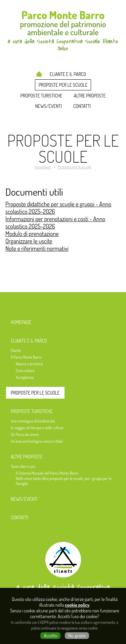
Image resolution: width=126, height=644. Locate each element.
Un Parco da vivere (25, 434)
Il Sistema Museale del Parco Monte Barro (47, 473)
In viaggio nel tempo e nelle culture (37, 428)
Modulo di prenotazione (32, 234)
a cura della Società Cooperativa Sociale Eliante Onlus (63, 593)
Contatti (82, 106)
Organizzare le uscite (29, 241)
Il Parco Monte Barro (26, 357)
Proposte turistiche (41, 96)
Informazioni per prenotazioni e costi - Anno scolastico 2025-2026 (55, 223)
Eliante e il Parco (68, 74)
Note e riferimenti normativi (37, 248)
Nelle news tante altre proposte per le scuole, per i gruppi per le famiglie (64, 481)
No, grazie (77, 635)
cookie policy (77, 605)
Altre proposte (90, 96)
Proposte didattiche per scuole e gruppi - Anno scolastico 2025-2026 (58, 208)
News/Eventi (49, 106)
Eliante (16, 350)
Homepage (39, 74)
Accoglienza (25, 377)
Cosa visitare (25, 371)
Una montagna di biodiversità (33, 421)
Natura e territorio (29, 364)
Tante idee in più (23, 466)
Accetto (50, 635)
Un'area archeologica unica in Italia (37, 441)
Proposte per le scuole (63, 85)
